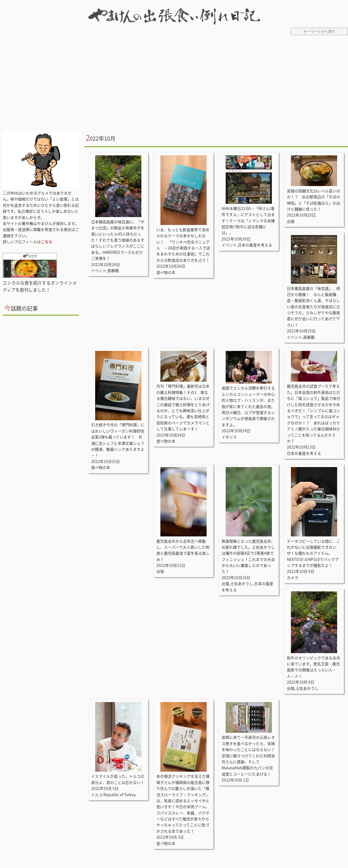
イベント (99, 270)
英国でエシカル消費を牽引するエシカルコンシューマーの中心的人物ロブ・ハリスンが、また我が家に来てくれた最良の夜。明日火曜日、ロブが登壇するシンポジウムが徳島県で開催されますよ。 (248, 406)
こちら (46, 242)
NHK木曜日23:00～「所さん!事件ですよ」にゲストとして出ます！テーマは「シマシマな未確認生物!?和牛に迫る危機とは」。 (248, 221)
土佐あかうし (242, 583)
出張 (291, 221)
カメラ (293, 577)
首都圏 (113, 270)
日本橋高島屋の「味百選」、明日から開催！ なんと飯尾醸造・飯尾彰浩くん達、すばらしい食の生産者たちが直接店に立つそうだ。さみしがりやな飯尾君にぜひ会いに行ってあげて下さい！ (313, 307)
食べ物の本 (166, 272)
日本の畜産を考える (255, 245)
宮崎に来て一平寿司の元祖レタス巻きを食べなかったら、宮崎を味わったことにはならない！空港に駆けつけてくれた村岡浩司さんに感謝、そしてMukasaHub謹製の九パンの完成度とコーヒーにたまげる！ (248, 755)
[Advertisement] (174, 87)
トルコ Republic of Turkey (113, 795)
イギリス (229, 437)
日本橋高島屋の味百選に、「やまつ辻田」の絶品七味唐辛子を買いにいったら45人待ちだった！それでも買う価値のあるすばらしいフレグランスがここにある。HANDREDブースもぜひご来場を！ (118, 240)
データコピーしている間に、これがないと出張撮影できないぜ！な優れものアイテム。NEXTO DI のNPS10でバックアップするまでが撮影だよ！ (313, 553)
